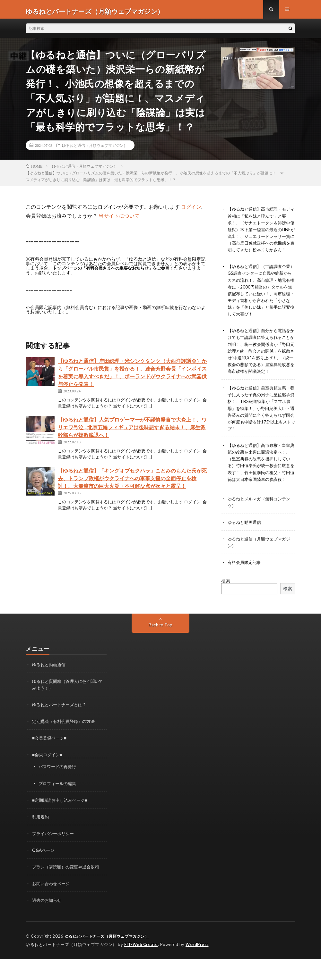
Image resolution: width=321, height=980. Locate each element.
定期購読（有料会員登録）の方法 (66, 743)
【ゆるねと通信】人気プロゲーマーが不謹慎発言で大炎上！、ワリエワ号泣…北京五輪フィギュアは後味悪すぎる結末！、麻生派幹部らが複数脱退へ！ (132, 431)
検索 (226, 603)
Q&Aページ (44, 872)
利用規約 (41, 838)
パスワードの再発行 (59, 788)
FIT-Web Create (142, 966)
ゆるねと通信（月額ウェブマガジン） (95, 149)
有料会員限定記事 (246, 585)
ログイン (191, 210)
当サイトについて (119, 219)
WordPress (199, 966)
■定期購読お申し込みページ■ (62, 822)
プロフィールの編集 (59, 805)
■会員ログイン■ (48, 777)
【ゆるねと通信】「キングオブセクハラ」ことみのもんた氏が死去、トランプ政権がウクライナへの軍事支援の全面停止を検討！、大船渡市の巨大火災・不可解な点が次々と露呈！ (132, 482)
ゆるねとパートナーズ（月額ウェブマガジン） (110, 958)
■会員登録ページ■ (51, 760)
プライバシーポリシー (55, 855)
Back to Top (161, 647)
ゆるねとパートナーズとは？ (61, 727)
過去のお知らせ (48, 922)
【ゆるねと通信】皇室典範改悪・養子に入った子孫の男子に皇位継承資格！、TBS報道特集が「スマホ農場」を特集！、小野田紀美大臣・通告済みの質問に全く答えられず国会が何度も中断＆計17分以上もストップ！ (261, 424)
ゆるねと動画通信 (246, 544)
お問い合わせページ (52, 905)
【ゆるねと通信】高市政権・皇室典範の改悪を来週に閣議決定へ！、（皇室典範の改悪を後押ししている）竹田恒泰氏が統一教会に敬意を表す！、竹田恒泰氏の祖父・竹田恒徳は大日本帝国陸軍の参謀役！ (261, 481)
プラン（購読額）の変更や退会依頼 (68, 888)
